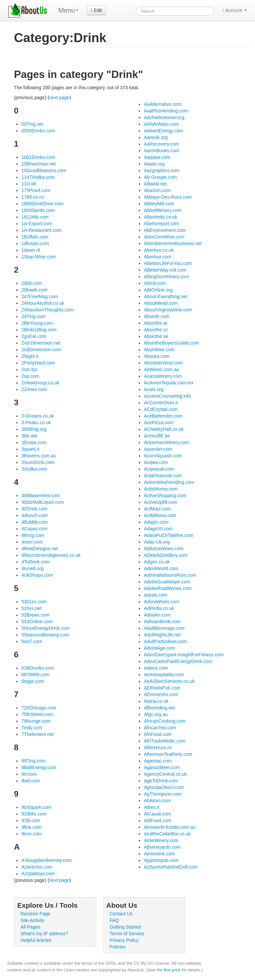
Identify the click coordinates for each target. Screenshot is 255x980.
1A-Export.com (37, 224)
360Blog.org (34, 429)
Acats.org (154, 389)
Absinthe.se (156, 336)
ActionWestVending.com (169, 482)
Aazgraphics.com (162, 170)
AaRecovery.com (161, 144)
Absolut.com (157, 356)
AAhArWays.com (161, 124)
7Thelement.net (37, 734)
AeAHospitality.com (164, 675)
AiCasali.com (157, 814)
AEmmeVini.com (161, 694)
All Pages (30, 927)
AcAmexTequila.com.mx (169, 383)
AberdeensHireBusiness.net (173, 243)
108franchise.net (39, 164)
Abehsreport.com (162, 224)
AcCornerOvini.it (161, 403)
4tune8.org (32, 568)
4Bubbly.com (35, 522)
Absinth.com (157, 316)
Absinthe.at (155, 323)
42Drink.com (34, 509)
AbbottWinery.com (163, 210)
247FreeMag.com (40, 296)
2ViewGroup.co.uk (40, 383)
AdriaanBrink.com (162, 621)
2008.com (31, 283)
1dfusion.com (35, 243)
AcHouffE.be (157, 436)
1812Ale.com (35, 217)
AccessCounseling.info (167, 396)
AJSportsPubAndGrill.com (171, 867)
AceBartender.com (163, 416)
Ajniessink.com (159, 854)
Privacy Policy (124, 940)
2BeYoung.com (37, 323)
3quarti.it (30, 449)
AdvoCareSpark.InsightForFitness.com (184, 655)
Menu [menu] (68, 10)
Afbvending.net (159, 708)
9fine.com (31, 827)
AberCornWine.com (164, 237)
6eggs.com (33, 681)
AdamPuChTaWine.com (169, 535)
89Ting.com (33, 761)
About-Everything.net (166, 296)
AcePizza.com (159, 423)
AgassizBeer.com (162, 767)
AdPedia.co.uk (159, 608)
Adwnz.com (156, 668)
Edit (96, 10)
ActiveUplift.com (160, 502)
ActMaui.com (157, 509)
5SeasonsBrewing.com (45, 635)
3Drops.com (34, 442)
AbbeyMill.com (159, 204)
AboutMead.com (161, 303)
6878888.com (35, 675)
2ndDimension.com (41, 350)
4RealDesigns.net (40, 549)
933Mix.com (34, 814)
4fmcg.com (33, 535)
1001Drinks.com (38, 157)
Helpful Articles (36, 940)
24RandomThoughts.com (47, 310)
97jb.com (31, 820)
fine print (172, 970)
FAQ (114, 920)
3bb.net (29, 436)
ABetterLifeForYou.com (168, 263)
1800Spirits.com (38, 210)
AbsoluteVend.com (163, 363)
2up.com (30, 376)
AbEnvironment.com (165, 230)
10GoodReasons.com (44, 170)
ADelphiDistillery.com (166, 555)
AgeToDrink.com (161, 781)
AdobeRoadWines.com (168, 588)
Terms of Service (127, 934)
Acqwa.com (156, 462)
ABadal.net (155, 184)
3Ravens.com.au (39, 456)
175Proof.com (36, 190)
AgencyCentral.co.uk (165, 774)
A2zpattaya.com (38, 874)
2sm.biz (29, 369)
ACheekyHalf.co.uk (164, 429)
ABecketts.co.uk (160, 217)
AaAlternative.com (163, 104)
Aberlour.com (157, 257)
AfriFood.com (158, 734)
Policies (118, 947)
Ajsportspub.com (161, 860)
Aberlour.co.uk (159, 250)
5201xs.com (34, 602)
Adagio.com (156, 522)
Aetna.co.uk (156, 701)
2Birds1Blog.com (39, 330)
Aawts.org (154, 164)
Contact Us (121, 914)
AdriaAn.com (157, 615)
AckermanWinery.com (166, 442)
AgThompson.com (163, 794)
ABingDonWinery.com (166, 277)
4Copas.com (34, 529)
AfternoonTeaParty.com (168, 754)
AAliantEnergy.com (163, 131)
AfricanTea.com (160, 728)
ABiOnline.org (158, 290)
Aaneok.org (156, 137)
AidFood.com (157, 820)
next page (59, 98)
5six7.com (32, 641)
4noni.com (32, 542)
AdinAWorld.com (161, 568)
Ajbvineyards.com (162, 847)
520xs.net (31, 608)
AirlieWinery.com (161, 840)
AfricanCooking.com (165, 721)
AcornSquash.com (163, 456)
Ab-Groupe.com (160, 177)
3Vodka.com (34, 469)
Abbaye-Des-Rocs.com (168, 197)
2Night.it (30, 356)
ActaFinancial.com (163, 476)
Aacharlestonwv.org (164, 117)
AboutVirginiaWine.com (168, 310)
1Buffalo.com (35, 237)
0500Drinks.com (38, 131)
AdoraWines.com (162, 602)
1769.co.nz (33, 197)
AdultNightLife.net (162, 635)
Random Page (36, 914)
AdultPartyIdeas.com (165, 641)
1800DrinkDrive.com (42, 204)
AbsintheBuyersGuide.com (171, 343)
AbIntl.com (155, 283)
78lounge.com (36, 721)
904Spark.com (36, 807)
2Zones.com (34, 389)
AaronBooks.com (162, 151)
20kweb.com (34, 290)
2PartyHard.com (38, 363)
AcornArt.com (158, 449)
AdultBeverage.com (164, 628)
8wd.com (31, 781)
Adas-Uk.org (157, 542)
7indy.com (32, 728)
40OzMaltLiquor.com (42, 502)
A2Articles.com (37, 867)
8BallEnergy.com (39, 767)
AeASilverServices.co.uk (169, 681)
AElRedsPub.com (162, 688)
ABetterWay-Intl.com (165, 270)
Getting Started (125, 927)
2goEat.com (34, 336)
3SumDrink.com (38, 462)
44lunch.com (34, 515)
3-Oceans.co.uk (38, 416)
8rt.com (29, 774)
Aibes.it (151, 807)
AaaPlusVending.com (166, 111)
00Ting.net (32, 124)
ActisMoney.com (161, 489)
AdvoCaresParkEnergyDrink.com (178, 661)
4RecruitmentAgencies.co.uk (51, 555)
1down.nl (31, 250)
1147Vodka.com (38, 177)
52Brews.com (35, 615)
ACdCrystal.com (161, 409)
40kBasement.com (41, 495)
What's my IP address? (44, 934)
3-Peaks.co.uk (36, 423)
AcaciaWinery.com (163, 376)
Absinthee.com (159, 350)
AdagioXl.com (158, 529)
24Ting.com (33, 316)
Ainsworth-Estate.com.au (170, 827)
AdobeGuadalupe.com (167, 582)
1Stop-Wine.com (38, 257)
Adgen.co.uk (157, 562)
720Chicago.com (39, 708)
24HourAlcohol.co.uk (43, 303)
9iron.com (31, 834)
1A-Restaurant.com (41, 230)
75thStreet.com (37, 714)
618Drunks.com (38, 668)
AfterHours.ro (158, 748)
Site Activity (33, 920)
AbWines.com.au (161, 369)
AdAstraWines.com (164, 549)
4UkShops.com (37, 575)
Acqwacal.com (159, 469)
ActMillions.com (160, 515)
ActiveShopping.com (165, 495)
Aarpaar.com (157, 157)
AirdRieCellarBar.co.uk (167, 834)
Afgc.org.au (156, 714)
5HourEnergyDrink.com (45, 628)
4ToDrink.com (36, 562)
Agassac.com (158, 761)
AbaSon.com (157, 190)
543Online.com (37, 621)
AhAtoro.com (157, 801)
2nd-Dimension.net (41, 343)
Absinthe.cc (156, 330)
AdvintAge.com (159, 648)
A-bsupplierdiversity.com (46, 860)
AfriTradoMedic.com (165, 741)
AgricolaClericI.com (164, 787)
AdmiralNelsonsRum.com (170, 575)
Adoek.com (155, 595)
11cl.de (29, 184)
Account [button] (235, 10)
